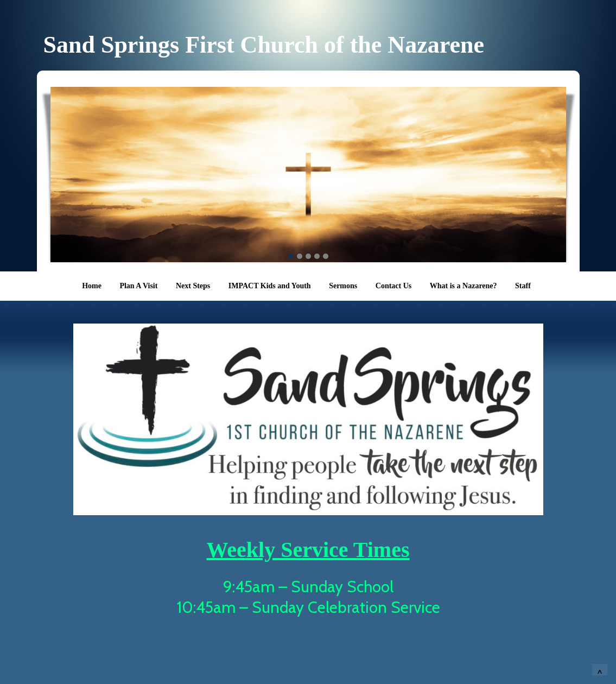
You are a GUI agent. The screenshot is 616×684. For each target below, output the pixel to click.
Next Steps (193, 286)
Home (92, 286)
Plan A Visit (138, 286)
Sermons (343, 286)
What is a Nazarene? (463, 286)
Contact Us (394, 286)
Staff (523, 286)
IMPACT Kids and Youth (270, 286)
